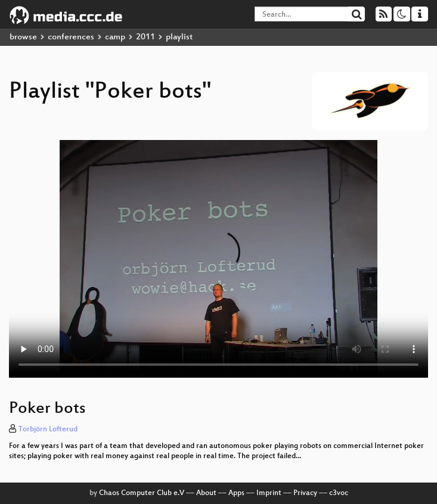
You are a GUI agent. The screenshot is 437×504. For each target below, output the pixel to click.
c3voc (339, 493)
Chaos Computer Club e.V (142, 493)
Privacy (305, 493)
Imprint (269, 493)
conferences (71, 37)
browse (23, 37)
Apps (236, 493)
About (206, 493)
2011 (145, 37)
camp (115, 37)
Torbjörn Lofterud (48, 430)
